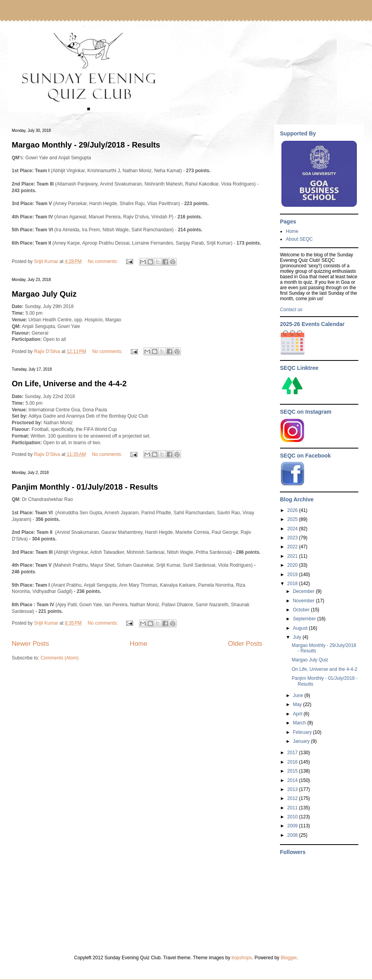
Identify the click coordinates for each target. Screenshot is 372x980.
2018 (293, 584)
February (303, 732)
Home (138, 644)
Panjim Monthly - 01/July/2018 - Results (85, 487)
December (304, 591)
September (305, 619)
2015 (293, 771)
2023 (293, 538)
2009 (293, 826)
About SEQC (299, 239)
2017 (293, 753)
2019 (293, 575)
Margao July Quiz (44, 294)
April (298, 714)
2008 (293, 835)
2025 (293, 519)
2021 (293, 556)
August (301, 628)
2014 (293, 780)
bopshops (242, 958)
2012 (293, 798)
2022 (293, 547)
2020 (293, 565)
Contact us (291, 310)
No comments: (104, 261)
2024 (293, 529)
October (302, 610)
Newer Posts (30, 644)
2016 (293, 762)
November (304, 601)
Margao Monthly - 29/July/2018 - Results (86, 145)
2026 (293, 510)
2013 (293, 789)
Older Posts (245, 644)
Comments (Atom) (59, 658)
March (300, 723)
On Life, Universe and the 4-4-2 (69, 384)
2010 (293, 817)
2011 (293, 808)
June (299, 695)
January (302, 741)
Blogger (289, 958)
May (298, 704)
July (298, 637)
